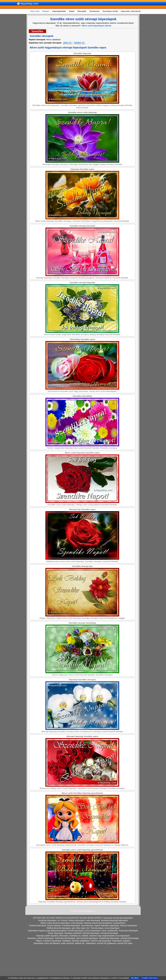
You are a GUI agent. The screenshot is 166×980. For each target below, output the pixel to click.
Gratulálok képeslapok (71, 926)
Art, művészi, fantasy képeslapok (71, 920)
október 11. (79, 43)
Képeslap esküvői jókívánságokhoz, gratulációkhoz (105, 923)
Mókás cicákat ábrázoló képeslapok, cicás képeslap (62, 923)
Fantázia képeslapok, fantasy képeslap (45, 926)
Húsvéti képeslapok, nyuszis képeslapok (84, 931)
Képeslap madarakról (73, 933)
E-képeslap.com (89, 911)
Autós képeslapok (93, 920)
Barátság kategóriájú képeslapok (114, 920)
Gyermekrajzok (87, 926)
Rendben (135, 978)
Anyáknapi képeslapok (47, 920)
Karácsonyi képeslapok (128, 931)
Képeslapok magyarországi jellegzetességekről (47, 931)
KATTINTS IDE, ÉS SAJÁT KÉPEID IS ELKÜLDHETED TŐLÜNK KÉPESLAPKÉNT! (68, 918)
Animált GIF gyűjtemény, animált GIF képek (114, 943)
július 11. (68, 43)
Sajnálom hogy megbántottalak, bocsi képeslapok (109, 936)
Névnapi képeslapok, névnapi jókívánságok (100, 933)
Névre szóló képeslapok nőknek (97, 26)
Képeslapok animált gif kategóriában (118, 918)
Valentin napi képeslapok (101, 941)
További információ (149, 978)
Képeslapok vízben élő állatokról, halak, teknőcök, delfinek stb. (59, 943)
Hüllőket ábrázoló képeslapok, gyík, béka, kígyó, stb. (68, 928)
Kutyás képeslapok (56, 933)
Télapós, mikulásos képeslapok (48, 941)
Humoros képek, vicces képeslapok (105, 928)
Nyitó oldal (35, 11)
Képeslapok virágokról (121, 941)
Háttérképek (91, 943)
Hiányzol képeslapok (128, 926)
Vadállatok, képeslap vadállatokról (76, 941)
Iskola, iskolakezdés (110, 931)
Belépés (46, 11)
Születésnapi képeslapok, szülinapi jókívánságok (119, 938)
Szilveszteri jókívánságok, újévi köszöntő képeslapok (76, 938)
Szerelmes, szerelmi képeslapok (41, 938)
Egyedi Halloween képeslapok (107, 926)
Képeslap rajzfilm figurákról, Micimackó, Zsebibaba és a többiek (62, 936)
